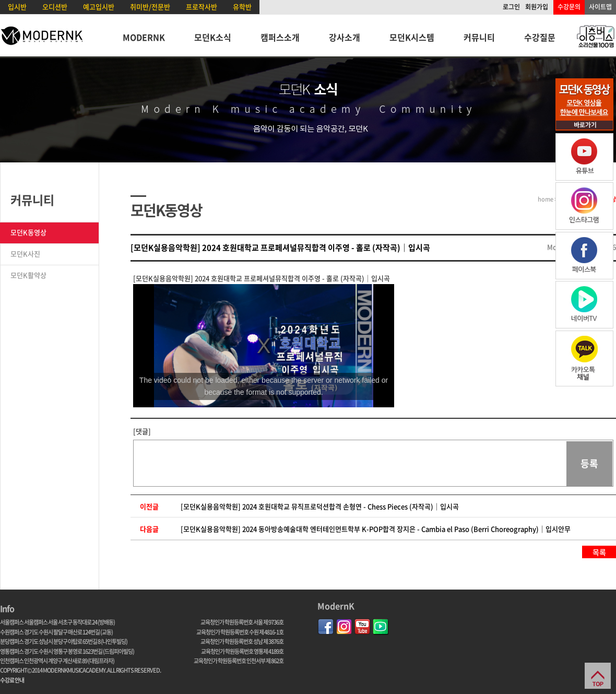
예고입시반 (99, 7)
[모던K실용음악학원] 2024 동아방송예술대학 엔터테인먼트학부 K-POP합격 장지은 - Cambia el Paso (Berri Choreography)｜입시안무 (376, 529)
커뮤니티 (479, 37)
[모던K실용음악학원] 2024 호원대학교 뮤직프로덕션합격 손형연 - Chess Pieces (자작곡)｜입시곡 (320, 506)
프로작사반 (202, 7)
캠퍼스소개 (280, 37)
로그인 (511, 7)
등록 (589, 463)
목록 (599, 552)
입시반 (17, 7)
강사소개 (345, 37)
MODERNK (144, 37)
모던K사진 (25, 254)
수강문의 (569, 7)
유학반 (242, 7)
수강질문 (540, 37)
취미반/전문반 (150, 7)
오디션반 (55, 7)
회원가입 (537, 7)
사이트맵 (600, 7)
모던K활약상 (28, 275)
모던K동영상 (28, 232)
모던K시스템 (412, 37)
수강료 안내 (12, 680)
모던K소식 (213, 37)
